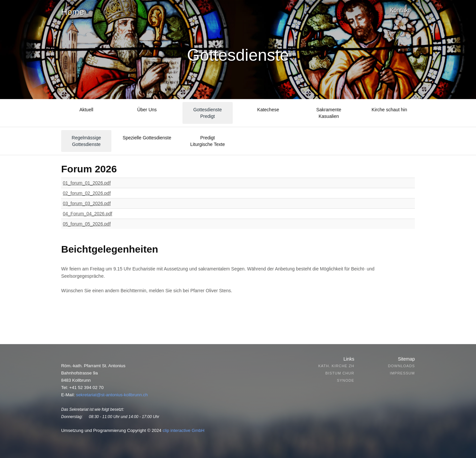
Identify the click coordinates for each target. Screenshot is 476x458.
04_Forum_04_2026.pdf (87, 214)
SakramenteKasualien (329, 113)
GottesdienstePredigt (208, 113)
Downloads (401, 366)
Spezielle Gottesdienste (147, 138)
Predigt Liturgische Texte (207, 141)
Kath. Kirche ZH (336, 366)
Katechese (268, 110)
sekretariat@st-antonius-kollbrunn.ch (112, 395)
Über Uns (147, 110)
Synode (345, 380)
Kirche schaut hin (389, 110)
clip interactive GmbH (183, 430)
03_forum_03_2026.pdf (87, 203)
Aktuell (86, 110)
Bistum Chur (340, 373)
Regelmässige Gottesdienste (86, 141)
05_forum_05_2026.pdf (87, 224)
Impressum (402, 373)
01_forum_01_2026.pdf (87, 183)
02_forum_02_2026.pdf (87, 193)
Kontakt (400, 10)
